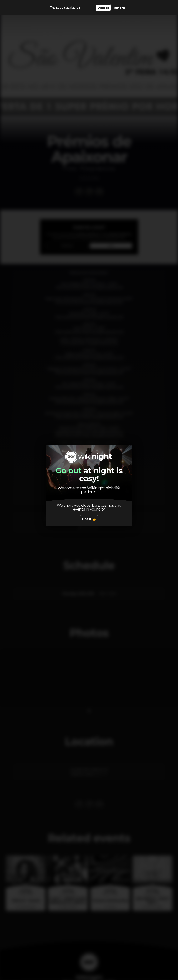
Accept (103, 8)
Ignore (119, 8)
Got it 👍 (89, 519)
